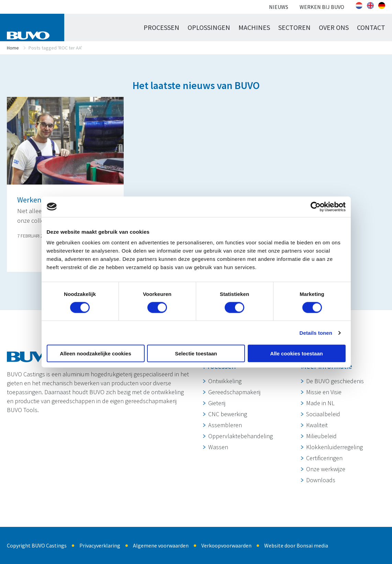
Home (13, 48)
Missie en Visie (324, 392)
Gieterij (217, 403)
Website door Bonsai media (296, 545)
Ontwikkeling (225, 381)
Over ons (334, 27)
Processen (161, 27)
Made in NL (320, 403)
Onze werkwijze (326, 469)
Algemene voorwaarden (161, 545)
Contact (371, 27)
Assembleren (225, 425)
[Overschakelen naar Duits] (382, 5)
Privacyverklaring (100, 545)
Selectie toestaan (196, 353)
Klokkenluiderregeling (334, 447)
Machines (254, 27)
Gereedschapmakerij (234, 392)
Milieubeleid (321, 436)
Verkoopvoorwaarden (226, 545)
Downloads (321, 480)
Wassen (218, 447)
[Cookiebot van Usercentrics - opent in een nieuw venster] (316, 207)
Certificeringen (324, 458)
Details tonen (316, 333)
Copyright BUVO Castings (37, 545)
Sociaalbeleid (323, 414)
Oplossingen (209, 27)
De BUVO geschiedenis (335, 381)
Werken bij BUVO (322, 7)
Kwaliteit (317, 425)
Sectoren (294, 27)
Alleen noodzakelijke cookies (96, 353)
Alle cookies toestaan (296, 353)
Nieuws (279, 7)
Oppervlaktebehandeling (240, 436)
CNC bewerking (228, 414)
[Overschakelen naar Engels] (370, 5)
